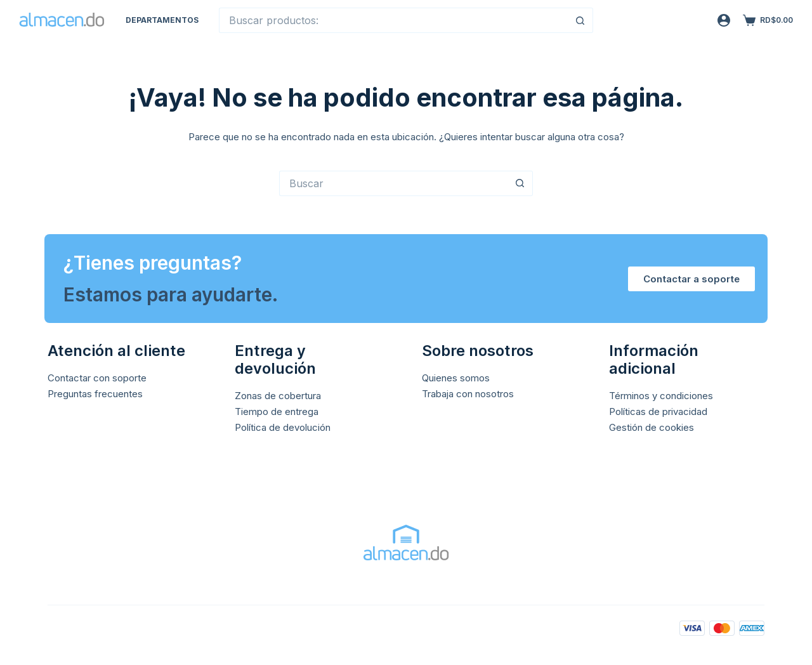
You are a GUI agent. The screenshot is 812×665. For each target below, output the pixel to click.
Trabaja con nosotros (468, 394)
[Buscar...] (393, 20)
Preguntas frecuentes (95, 394)
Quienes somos (456, 378)
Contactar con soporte (97, 378)
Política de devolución (283, 427)
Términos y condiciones (661, 396)
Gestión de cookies (652, 427)
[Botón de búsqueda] (580, 20)
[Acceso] (724, 20)
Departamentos (162, 20)
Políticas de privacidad (658, 412)
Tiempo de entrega (277, 412)
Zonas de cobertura (278, 396)
